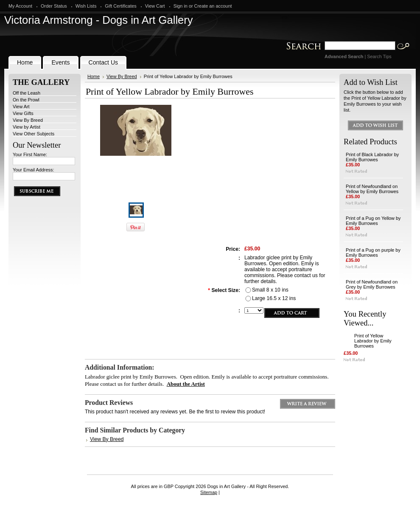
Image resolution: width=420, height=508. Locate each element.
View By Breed (28, 120)
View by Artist (27, 127)
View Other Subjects (34, 134)
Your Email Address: (34, 170)
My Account (20, 6)
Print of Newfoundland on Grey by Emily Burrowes (372, 284)
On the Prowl (26, 100)
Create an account (213, 6)
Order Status (54, 6)
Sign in (181, 6)
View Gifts (23, 113)
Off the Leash (27, 93)
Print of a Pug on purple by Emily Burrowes (373, 253)
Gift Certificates (120, 6)
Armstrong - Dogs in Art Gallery (99, 20)
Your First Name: (30, 154)
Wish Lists (86, 6)
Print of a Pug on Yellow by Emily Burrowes (373, 221)
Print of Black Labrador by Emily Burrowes (372, 157)
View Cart (155, 6)
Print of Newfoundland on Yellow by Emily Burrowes (372, 189)
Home (94, 76)
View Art (21, 107)
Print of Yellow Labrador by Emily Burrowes (373, 341)
